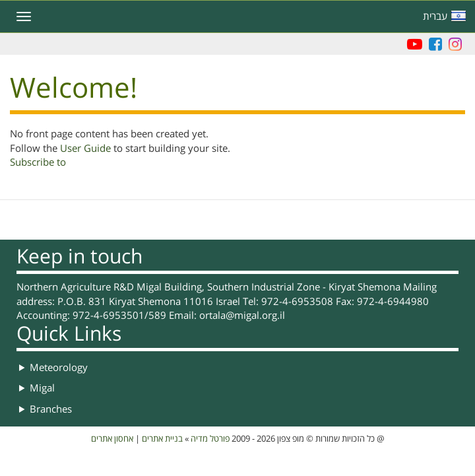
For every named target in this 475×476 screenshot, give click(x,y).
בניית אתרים (162, 439)
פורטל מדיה (210, 439)
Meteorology (59, 368)
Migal (42, 388)
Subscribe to (38, 162)
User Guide (85, 149)
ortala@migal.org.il (242, 316)
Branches (51, 409)
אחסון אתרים (112, 439)
